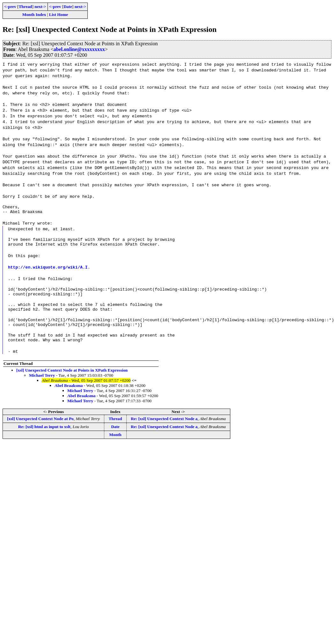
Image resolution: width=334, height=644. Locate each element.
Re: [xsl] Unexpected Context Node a (164, 430)
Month (115, 446)
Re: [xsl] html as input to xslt (44, 438)
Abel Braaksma (69, 397)
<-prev (10, 7)
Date (68, 7)
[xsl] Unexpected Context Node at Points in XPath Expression (72, 382)
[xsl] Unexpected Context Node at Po (40, 430)
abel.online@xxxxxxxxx (79, 49)
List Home (59, 15)
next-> (40, 7)
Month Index (34, 15)
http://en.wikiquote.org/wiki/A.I (48, 271)
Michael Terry (42, 387)
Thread (25, 7)
